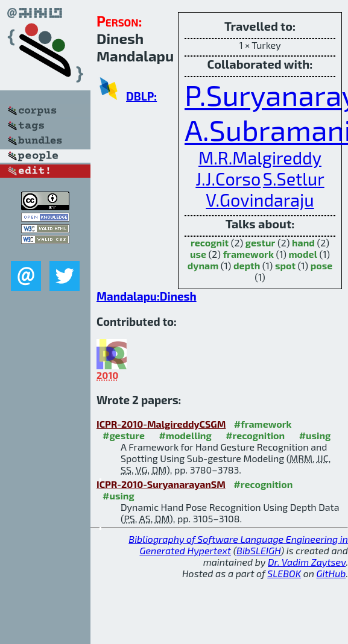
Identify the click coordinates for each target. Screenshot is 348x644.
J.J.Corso (228, 179)
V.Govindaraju (260, 200)
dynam (203, 265)
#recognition (255, 435)
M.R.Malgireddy (260, 158)
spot (285, 265)
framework (248, 254)
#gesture (124, 435)
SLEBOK (284, 573)
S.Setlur (294, 179)
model (303, 254)
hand (303, 242)
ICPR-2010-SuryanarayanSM (161, 484)
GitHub (331, 573)
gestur (261, 242)
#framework (263, 424)
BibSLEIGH (258, 550)
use (198, 254)
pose (322, 265)
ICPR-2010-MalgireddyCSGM (161, 424)
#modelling (185, 435)
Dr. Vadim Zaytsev (307, 562)
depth (247, 265)
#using (315, 435)
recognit (210, 242)
